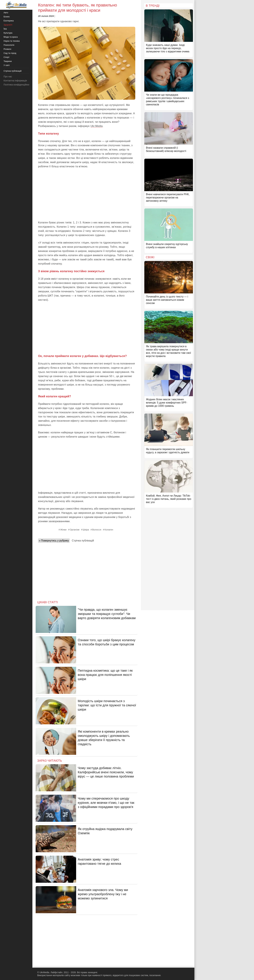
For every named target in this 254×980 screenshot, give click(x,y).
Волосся (97, 530)
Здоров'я (8, 25)
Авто (6, 13)
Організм (75, 530)
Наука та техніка (12, 41)
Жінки (63, 530)
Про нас (8, 77)
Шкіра (86, 530)
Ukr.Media (97, 126)
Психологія (9, 45)
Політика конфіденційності (17, 85)
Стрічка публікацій (83, 541)
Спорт (7, 57)
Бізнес (7, 17)
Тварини (8, 61)
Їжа (5, 29)
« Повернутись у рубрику (54, 541)
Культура (8, 33)
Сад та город (10, 53)
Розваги (7, 49)
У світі (7, 65)
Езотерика (9, 21)
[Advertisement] (87, 195)
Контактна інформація (15, 81)
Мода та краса (11, 37)
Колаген (109, 530)
